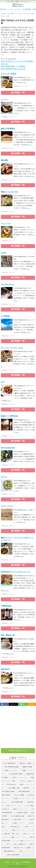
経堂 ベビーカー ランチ (14, 806)
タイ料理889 (6, 316)
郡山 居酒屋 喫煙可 (10, 763)
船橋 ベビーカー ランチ (19, 837)
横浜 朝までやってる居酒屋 (22, 848)
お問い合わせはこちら (18, 751)
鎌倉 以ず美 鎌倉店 (8, 129)
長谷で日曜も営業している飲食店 (13, 66)
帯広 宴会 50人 (12, 784)
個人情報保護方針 (26, 862)
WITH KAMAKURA (8, 448)
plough (4, 253)
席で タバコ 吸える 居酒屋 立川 (17, 844)
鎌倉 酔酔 (4, 160)
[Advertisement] (18, 727)
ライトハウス (6, 224)
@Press (18, 864)
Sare (3, 382)
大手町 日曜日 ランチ (19, 820)
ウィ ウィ (4, 99)
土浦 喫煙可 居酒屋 (22, 813)
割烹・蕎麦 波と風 (8, 635)
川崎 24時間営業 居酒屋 (11, 767)
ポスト (13, 704)
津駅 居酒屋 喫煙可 (24, 791)
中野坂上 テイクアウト (11, 770)
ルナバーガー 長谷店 (9, 74)
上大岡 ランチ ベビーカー (19, 777)
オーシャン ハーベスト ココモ (12, 348)
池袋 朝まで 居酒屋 (25, 763)
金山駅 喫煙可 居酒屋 (16, 774)
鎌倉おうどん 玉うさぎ (9, 192)
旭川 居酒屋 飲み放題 (18, 816)
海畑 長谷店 (5, 669)
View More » (24, 82)
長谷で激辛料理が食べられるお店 (13, 69)
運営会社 (7, 862)
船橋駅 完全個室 (27, 767)
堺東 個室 (26, 788)
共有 (31, 704)
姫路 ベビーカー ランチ (20, 830)
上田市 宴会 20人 (15, 827)
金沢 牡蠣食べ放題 (14, 788)
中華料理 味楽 (6, 606)
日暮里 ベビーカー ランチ (21, 809)
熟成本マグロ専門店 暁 (9, 416)
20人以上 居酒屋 (19, 795)
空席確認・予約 (18, 93)
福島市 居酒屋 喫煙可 (14, 855)
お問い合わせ (16, 862)
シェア (4, 704)
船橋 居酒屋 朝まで (10, 851)
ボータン (4, 477)
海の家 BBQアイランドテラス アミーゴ (15, 572)
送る (22, 704)
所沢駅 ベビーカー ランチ (22, 799)
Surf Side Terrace (8, 284)
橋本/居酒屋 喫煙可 (18, 802)
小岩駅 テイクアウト (19, 823)
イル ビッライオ (7, 506)
